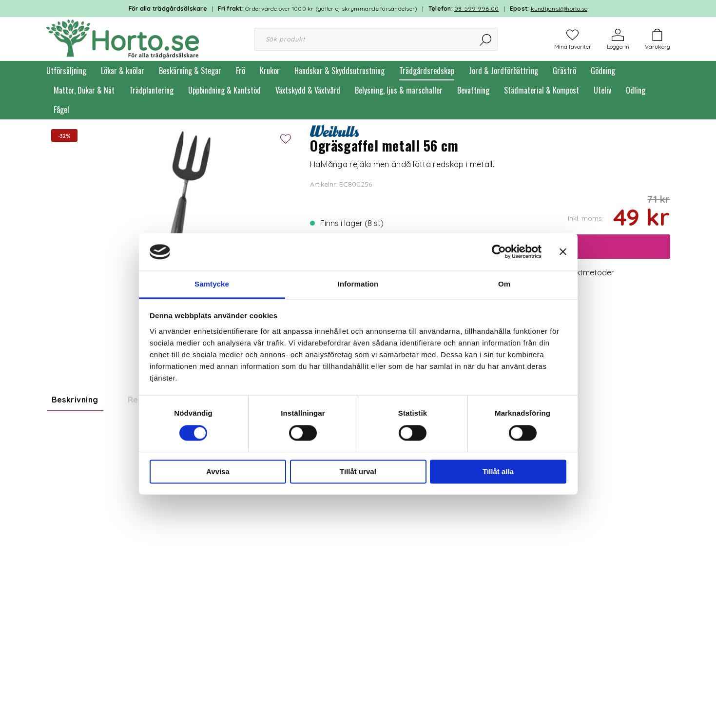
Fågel (61, 110)
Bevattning (473, 90)
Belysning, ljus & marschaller (399, 90)
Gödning (603, 71)
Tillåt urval (358, 471)
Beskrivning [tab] (75, 400)
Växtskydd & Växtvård (308, 90)
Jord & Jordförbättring (503, 71)
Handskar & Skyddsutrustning (339, 71)
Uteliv (602, 90)
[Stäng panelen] (563, 252)
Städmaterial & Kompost (542, 90)
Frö (241, 71)
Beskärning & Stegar (190, 71)
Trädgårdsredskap (427, 71)
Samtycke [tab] (212, 284)
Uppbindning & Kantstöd (224, 90)
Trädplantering (151, 90)
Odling (636, 90)
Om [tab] (504, 284)
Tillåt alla (498, 471)
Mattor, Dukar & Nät (84, 90)
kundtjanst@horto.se (559, 9)
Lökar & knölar (123, 71)
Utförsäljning (66, 71)
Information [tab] (358, 284)
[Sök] (486, 39)
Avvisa (218, 471)
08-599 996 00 (476, 9)
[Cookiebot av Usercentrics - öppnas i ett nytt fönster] (499, 252)
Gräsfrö (564, 71)
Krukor (270, 71)
